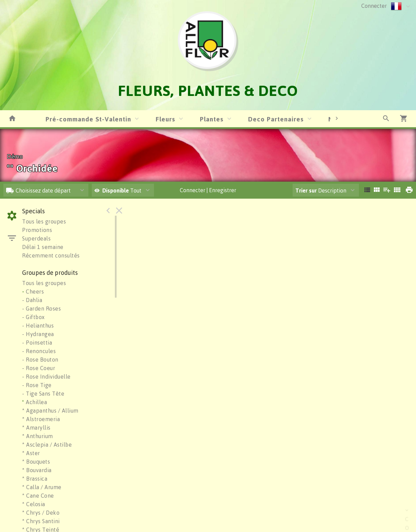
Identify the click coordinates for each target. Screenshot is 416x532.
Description (321, 190)
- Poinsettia (37, 343)
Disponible (116, 190)
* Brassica (35, 479)
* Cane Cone (38, 496)
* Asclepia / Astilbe (47, 445)
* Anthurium (38, 436)
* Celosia (34, 504)
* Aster (31, 453)
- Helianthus (38, 326)
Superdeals (36, 238)
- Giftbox (33, 317)
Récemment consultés (51, 255)
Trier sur (306, 190)
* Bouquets (36, 462)
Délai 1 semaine (43, 247)
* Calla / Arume (42, 487)
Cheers (33, 292)
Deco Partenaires (276, 119)
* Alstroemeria (41, 419)
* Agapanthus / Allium (50, 411)
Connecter (374, 6)
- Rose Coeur (39, 368)
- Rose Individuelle (46, 377)
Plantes (212, 119)
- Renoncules (39, 351)
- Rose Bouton (40, 360)
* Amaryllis (36, 428)
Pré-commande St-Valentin (88, 119)
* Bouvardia (37, 470)
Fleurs (166, 119)
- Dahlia (32, 300)
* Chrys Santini (41, 521)
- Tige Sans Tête (43, 394)
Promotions (37, 230)
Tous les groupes (44, 221)
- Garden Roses (41, 309)
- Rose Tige (37, 385)
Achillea (34, 402)
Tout (118, 190)
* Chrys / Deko (41, 513)
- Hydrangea (38, 334)
